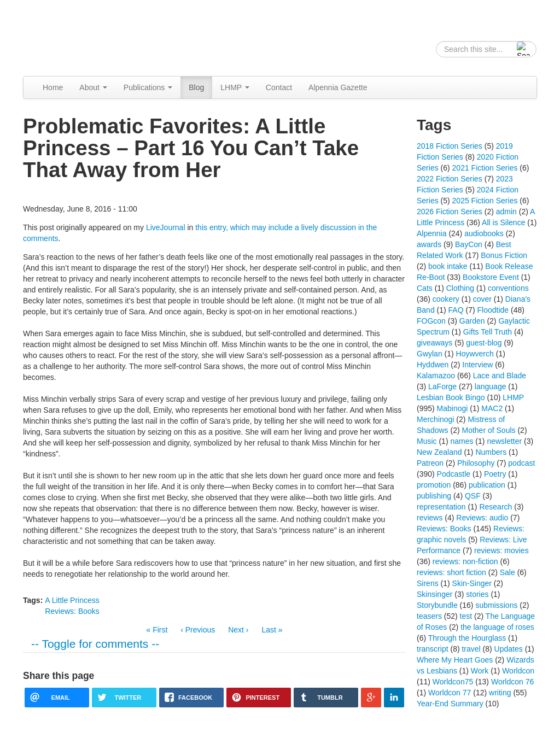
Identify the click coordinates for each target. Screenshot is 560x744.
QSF (473, 496)
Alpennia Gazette (338, 87)
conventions (508, 288)
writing (500, 693)
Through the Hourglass (467, 638)
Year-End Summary (450, 704)
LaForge (442, 386)
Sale (507, 572)
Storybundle (437, 605)
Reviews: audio (482, 518)
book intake (448, 266)
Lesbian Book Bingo (451, 397)
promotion (434, 485)
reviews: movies (501, 550)
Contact (279, 87)
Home (53, 87)
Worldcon (518, 671)
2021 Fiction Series (485, 168)
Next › (238, 630)
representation (441, 507)
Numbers (491, 452)
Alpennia (79, 36)
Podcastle (454, 474)
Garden (472, 321)
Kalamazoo (436, 376)
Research (495, 507)
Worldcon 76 (512, 682)
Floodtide (493, 310)
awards (429, 244)
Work (480, 671)
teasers (429, 616)
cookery (446, 299)
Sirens (428, 583)
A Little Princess (72, 600)
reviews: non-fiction (465, 561)
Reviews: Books (72, 611)
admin (506, 212)
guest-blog (484, 343)
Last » (272, 630)
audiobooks (484, 233)
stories (477, 594)
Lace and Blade (500, 376)
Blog (196, 87)
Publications (148, 87)
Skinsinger (434, 594)
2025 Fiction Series (485, 201)
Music (427, 441)
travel (471, 649)
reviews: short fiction (451, 572)
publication (487, 485)
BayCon (469, 244)
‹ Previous (198, 630)
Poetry (495, 474)
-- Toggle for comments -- (95, 644)
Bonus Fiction (504, 255)
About (93, 87)
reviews (430, 518)
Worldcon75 (453, 682)
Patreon (430, 463)
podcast (521, 463)
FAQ (456, 310)
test (466, 616)
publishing (434, 496)
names (462, 441)
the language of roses (497, 627)
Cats (425, 288)
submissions (496, 605)
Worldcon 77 (450, 693)
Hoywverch (475, 354)
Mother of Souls (488, 430)
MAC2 (492, 408)
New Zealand (439, 452)
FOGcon (431, 321)
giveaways (434, 343)
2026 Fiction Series (450, 212)
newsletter (504, 441)
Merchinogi (435, 419)
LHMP (235, 87)
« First (157, 630)
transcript (433, 649)
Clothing (460, 288)
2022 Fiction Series (450, 179)
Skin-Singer (472, 583)
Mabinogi (453, 408)
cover (482, 299)
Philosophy (476, 463)
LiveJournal (166, 227)
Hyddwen (433, 365)
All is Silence (503, 222)
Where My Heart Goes (455, 660)
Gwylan (430, 354)
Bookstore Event (491, 277)
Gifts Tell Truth (488, 332)
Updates (509, 649)
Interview (477, 365)
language (491, 386)
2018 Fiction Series (450, 146)
